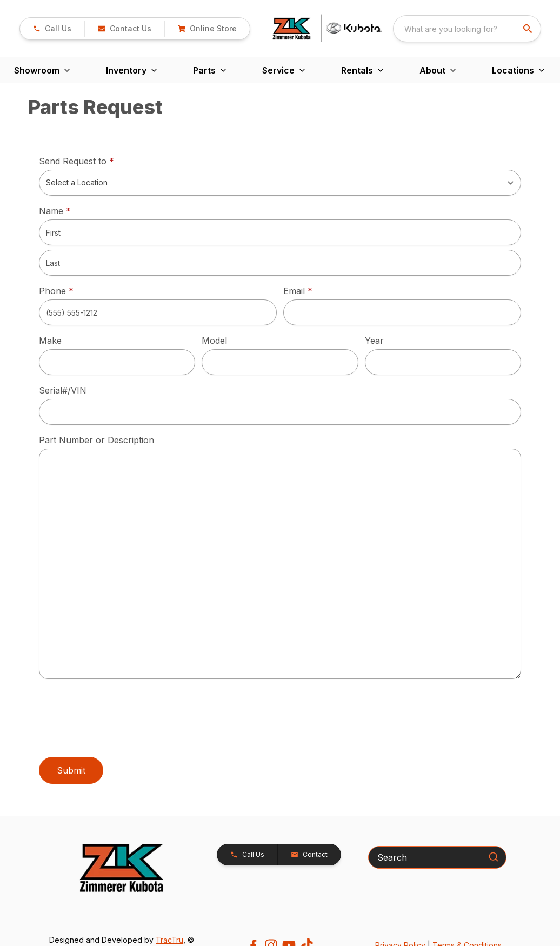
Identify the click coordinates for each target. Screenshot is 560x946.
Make (50, 341)
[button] (124, 29)
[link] (52, 29)
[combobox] (467, 29)
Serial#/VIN (63, 390)
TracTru (169, 940)
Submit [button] (71, 770)
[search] (529, 29)
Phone (56, 291)
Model (214, 341)
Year (374, 341)
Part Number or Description (96, 440)
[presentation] (121, 721)
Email (315, 290)
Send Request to (93, 161)
